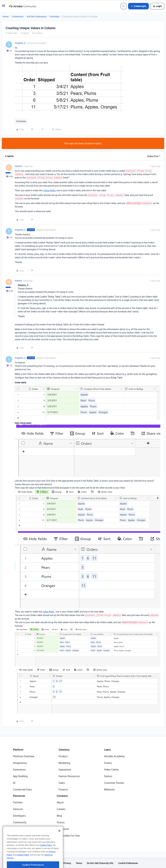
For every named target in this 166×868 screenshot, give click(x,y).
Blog (59, 816)
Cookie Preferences (128, 863)
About (60, 802)
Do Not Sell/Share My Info (100, 863)
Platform (18, 750)
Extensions (19, 770)
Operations (65, 770)
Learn (107, 750)
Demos (108, 776)
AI (14, 783)
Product (63, 756)
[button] (4, 7)
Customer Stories (114, 783)
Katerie (18, 166)
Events (108, 763)
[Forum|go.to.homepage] (23, 6)
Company (62, 796)
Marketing (64, 763)
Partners (18, 802)
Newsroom (63, 829)
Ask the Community (36, 16)
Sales (62, 783)
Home (6, 16)
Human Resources (69, 776)
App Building (20, 776)
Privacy (67, 863)
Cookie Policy (46, 854)
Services (18, 809)
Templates (19, 829)
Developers (19, 816)
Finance (63, 789)
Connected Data (22, 789)
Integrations (20, 763)
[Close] (59, 840)
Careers (61, 809)
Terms (79, 863)
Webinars (109, 789)
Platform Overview (24, 756)
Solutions (64, 750)
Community (18, 16)
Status (61, 822)
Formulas (54, 16)
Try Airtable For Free (68, 836)
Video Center (111, 770)
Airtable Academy (114, 756)
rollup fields (49, 190)
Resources (19, 796)
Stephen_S (20, 43)
